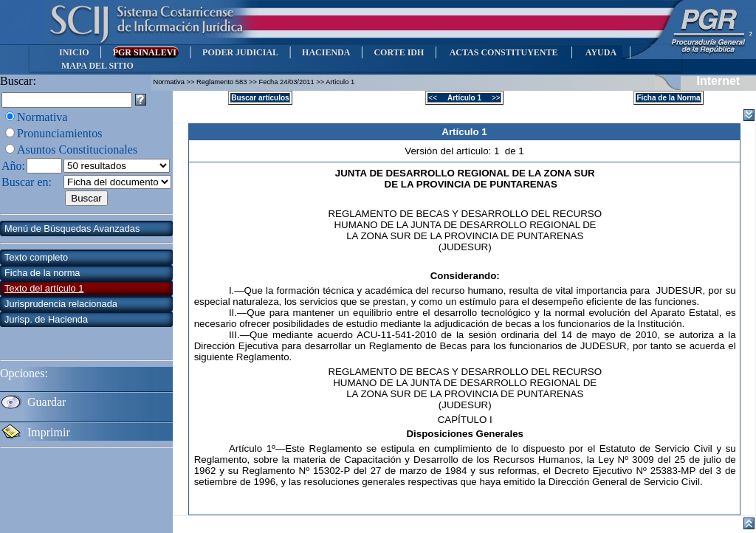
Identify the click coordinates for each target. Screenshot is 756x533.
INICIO (74, 52)
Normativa (42, 117)
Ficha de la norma (42, 273)
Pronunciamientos (60, 133)
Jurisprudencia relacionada (61, 304)
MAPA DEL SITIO (97, 66)
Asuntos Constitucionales (77, 149)
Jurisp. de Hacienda (46, 319)
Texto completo (36, 257)
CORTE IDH (399, 52)
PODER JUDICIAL (240, 52)
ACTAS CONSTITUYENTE (504, 52)
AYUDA (601, 52)
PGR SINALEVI (146, 52)
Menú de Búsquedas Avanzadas (72, 228)
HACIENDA (326, 52)
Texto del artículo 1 (44, 288)
